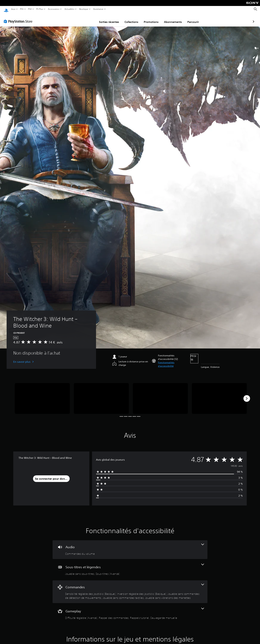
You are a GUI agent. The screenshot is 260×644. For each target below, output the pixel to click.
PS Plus (40, 9)
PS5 (22, 9)
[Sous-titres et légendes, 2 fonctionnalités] (130, 567)
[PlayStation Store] (19, 18)
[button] (173, 361)
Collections (112, 19)
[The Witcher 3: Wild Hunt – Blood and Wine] (42, 395)
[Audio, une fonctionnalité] (130, 546)
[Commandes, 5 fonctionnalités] (130, 589)
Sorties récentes (90, 19)
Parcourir (174, 19)
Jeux (13, 9)
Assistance (98, 9)
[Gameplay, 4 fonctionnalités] (130, 611)
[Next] (247, 395)
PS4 (30, 9)
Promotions (132, 19)
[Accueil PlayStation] (6, 9)
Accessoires (53, 9)
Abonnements (154, 19)
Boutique (84, 9)
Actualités (69, 9)
